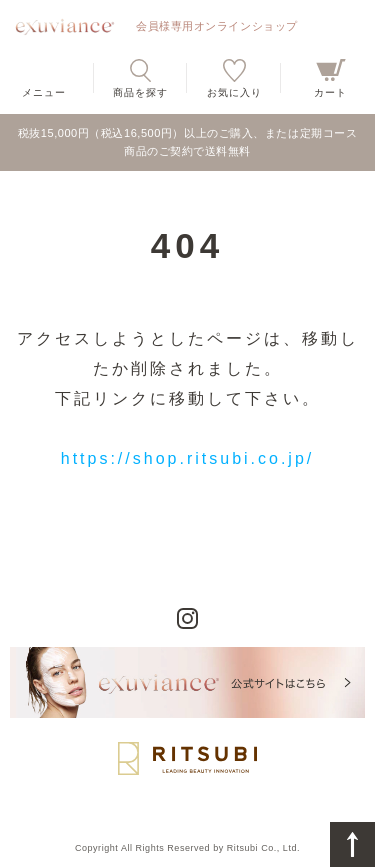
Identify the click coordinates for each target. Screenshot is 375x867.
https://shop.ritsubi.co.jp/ (188, 458)
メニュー (44, 92)
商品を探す (140, 92)
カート (330, 92)
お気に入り (234, 92)
